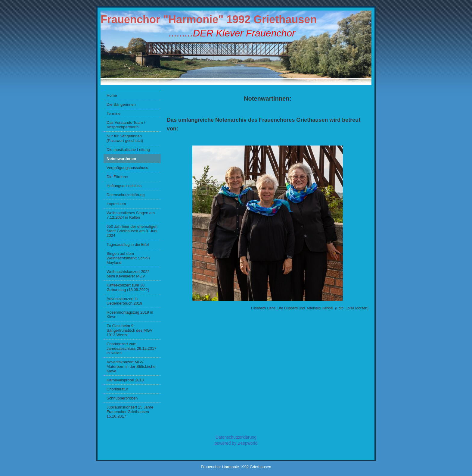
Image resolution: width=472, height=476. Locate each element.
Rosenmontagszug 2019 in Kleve (130, 315)
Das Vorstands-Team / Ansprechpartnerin (126, 125)
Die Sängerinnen (121, 104)
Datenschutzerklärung (126, 195)
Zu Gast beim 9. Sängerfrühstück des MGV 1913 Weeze (129, 330)
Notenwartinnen (121, 159)
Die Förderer (118, 177)
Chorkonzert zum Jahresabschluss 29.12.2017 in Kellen (132, 348)
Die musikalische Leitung (128, 150)
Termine (113, 113)
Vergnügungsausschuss (127, 168)
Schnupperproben (122, 398)
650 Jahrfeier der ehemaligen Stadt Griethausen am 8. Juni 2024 (132, 231)
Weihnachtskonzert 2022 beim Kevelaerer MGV (128, 274)
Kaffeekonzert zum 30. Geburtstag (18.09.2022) (128, 287)
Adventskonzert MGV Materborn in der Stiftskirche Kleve (131, 366)
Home (112, 95)
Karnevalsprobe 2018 (125, 380)
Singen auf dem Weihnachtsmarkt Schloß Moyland (128, 258)
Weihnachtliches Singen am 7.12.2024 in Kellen (131, 215)
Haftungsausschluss (124, 186)
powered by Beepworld (236, 443)
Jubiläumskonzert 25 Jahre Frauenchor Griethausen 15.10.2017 (130, 412)
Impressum (116, 204)
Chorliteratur (117, 389)
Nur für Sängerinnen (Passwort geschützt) (125, 138)
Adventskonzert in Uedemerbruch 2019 (124, 301)
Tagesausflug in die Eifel (128, 244)
